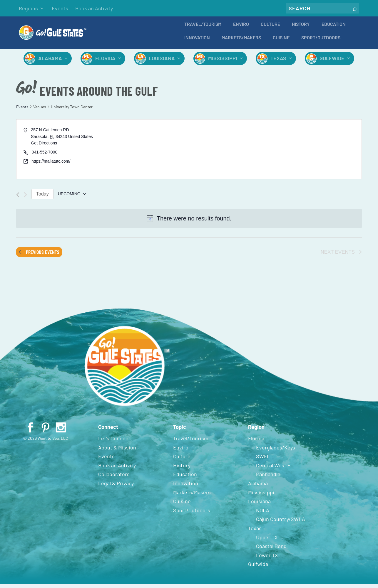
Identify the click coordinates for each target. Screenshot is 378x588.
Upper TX (267, 541)
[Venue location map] (275, 153)
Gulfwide (332, 62)
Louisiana (162, 62)
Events (60, 8)
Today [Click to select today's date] (42, 198)
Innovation (197, 42)
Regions (28, 8)
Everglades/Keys (276, 451)
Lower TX (267, 559)
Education (334, 28)
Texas (278, 62)
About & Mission (117, 451)
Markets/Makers (241, 42)
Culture (270, 28)
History (301, 28)
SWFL (263, 460)
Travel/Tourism (203, 28)
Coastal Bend (271, 550)
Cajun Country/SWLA (281, 523)
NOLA (263, 514)
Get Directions (44, 147)
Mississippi (223, 62)
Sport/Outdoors (321, 42)
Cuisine (281, 42)
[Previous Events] (18, 199)
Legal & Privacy (116, 487)
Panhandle (268, 478)
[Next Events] (25, 199)
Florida (105, 62)
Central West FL (275, 469)
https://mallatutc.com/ (51, 165)
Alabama (50, 62)
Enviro (241, 28)
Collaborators (114, 478)
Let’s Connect (114, 442)
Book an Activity (94, 8)
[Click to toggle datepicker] (72, 198)
